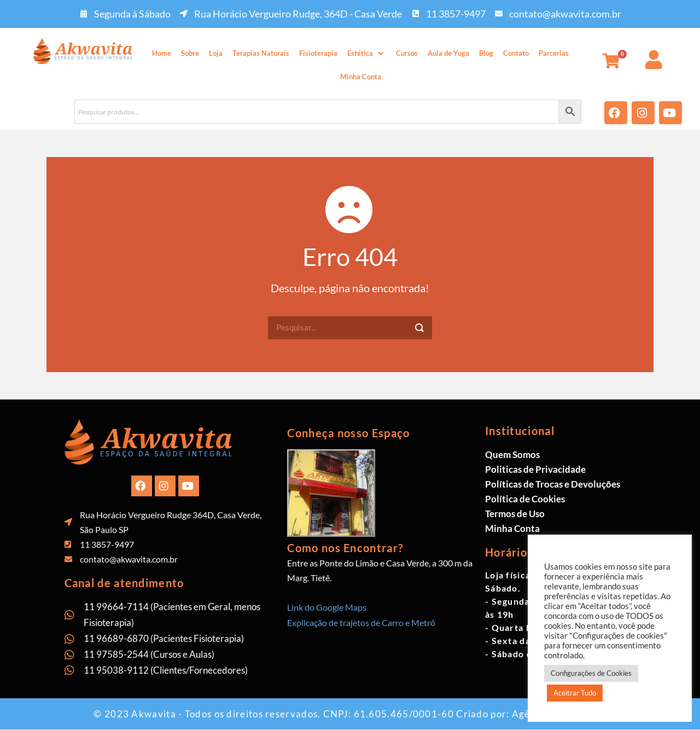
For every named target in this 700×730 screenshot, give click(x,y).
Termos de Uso (515, 514)
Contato (516, 53)
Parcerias (554, 53)
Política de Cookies (525, 499)
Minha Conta (361, 77)
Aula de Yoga (448, 53)
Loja (216, 53)
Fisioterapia (318, 53)
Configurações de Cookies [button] (591, 673)
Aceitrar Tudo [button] (575, 693)
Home (162, 53)
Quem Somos (512, 454)
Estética (367, 53)
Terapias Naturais (261, 53)
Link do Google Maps (327, 607)
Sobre (190, 53)
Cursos (407, 53)
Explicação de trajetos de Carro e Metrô (361, 622)
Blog (486, 53)
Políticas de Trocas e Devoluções (553, 484)
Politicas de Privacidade (535, 469)
